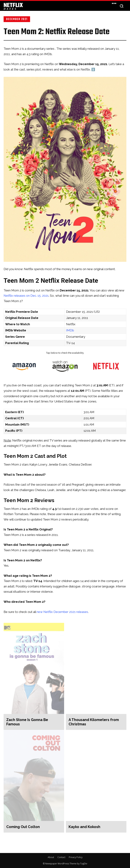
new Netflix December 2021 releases (62, 612)
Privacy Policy (76, 857)
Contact (61, 857)
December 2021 (17, 19)
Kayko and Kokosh (84, 827)
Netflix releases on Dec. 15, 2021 (26, 296)
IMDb (70, 330)
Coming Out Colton (23, 827)
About (51, 857)
